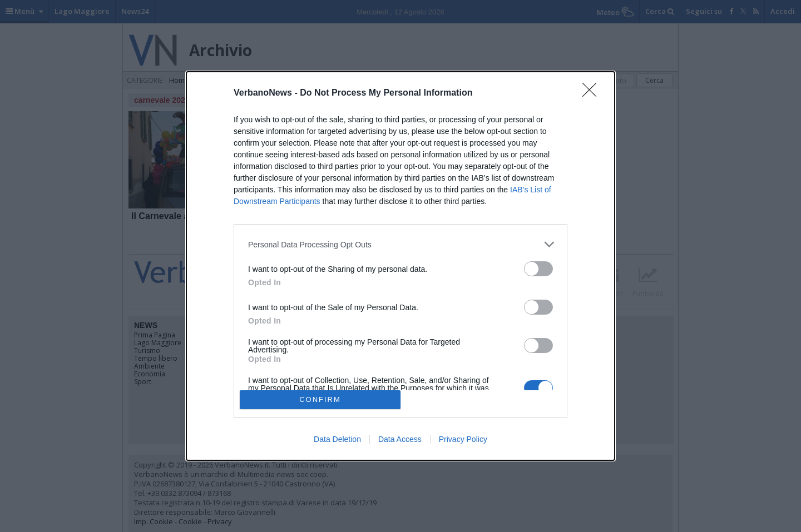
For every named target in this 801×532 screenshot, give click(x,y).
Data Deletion (337, 439)
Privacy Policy (463, 439)
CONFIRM (320, 399)
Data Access (400, 439)
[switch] (538, 269)
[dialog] (400, 266)
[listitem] (400, 244)
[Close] (593, 93)
